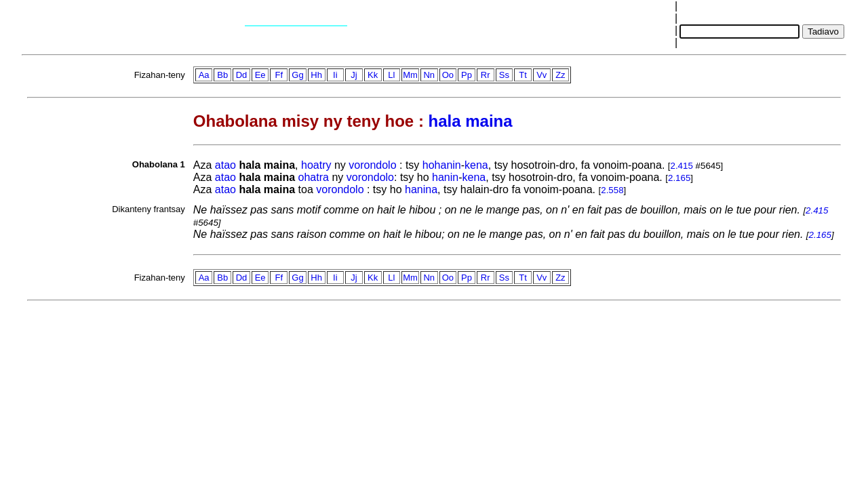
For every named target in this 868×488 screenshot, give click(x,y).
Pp (467, 75)
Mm (410, 75)
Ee (260, 75)
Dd (242, 75)
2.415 (682, 166)
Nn (429, 75)
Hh (316, 75)
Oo (448, 75)
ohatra (314, 177)
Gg (297, 75)
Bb (222, 75)
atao (225, 165)
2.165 (679, 178)
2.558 (612, 190)
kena (476, 165)
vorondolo (372, 165)
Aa (204, 75)
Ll (391, 75)
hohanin (442, 165)
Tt (523, 75)
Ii (335, 75)
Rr (486, 75)
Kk (373, 75)
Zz (560, 75)
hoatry (316, 165)
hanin (445, 177)
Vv (541, 75)
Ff (279, 75)
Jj (354, 75)
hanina (421, 189)
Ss (504, 75)
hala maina (471, 121)
